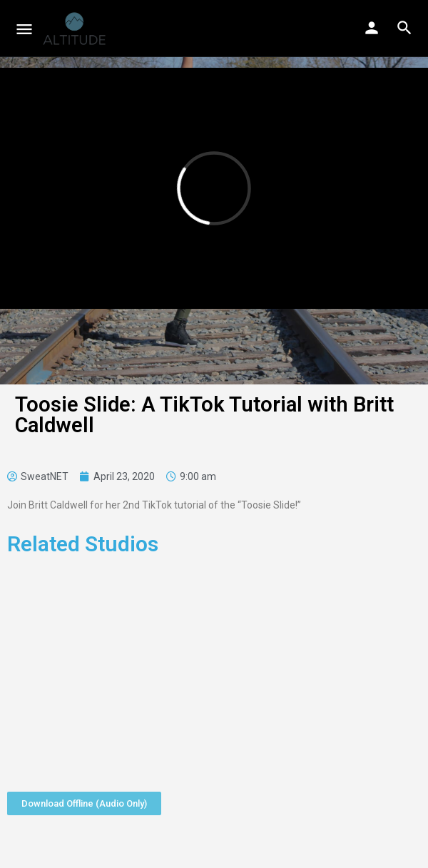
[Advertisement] (214, 669)
